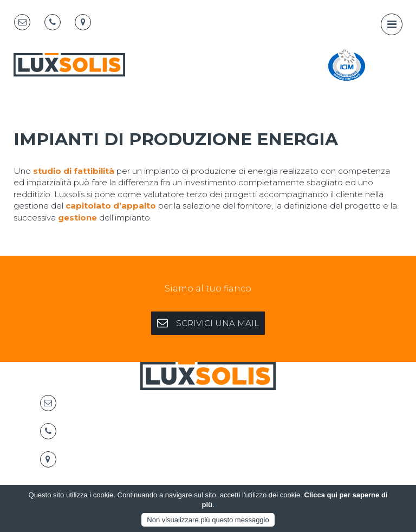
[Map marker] (83, 22)
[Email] (22, 22)
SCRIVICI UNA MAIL (208, 323)
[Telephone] (53, 22)
